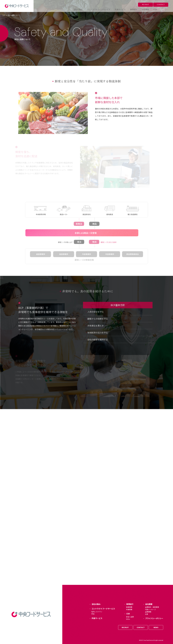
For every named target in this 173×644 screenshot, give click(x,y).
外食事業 (129, 609)
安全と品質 (130, 617)
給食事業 (129, 607)
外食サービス (97, 618)
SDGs (128, 619)
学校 (93, 614)
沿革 (147, 614)
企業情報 (148, 612)
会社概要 (149, 604)
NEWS (156, 627)
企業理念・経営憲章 (152, 607)
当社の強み (96, 604)
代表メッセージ (150, 609)
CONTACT (161, 5)
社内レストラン (97, 612)
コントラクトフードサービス (103, 609)
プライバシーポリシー (154, 618)
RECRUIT (146, 5)
